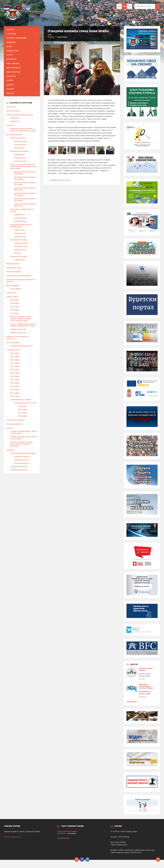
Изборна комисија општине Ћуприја (20, 115)
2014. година (15, 360)
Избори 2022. (15, 118)
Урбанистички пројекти (19, 470)
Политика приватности (12, 837)
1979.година (22, 406)
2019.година (15, 300)
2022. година (15, 386)
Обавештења (12, 51)
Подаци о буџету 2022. (18, 329)
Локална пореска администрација (19, 276)
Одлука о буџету (12, 297)
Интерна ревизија (13, 264)
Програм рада (19, 148)
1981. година (22, 413)
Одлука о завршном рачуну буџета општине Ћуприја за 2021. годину (23, 325)
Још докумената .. (64, 838)
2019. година (15, 376)
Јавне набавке (13, 64)
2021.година (15, 307)
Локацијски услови (21, 460)
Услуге (10, 55)
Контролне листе (20, 145)
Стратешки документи (14, 424)
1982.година (22, 416)
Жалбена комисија (13, 111)
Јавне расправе (13, 72)
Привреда (11, 42)
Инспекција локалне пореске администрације (21, 226)
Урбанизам (10, 450)
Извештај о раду (20, 158)
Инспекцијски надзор (14, 135)
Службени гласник (13, 350)
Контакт (10, 89)
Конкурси (11, 76)
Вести (62, 180)
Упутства (10, 428)
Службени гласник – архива (20, 400)
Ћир (124, 6)
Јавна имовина (13, 68)
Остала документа (13, 343)
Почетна (51, 37)
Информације (62, 37)
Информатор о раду (14, 268)
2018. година (15, 373)
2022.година (15, 310)
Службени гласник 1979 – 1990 (25, 403)
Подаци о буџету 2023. (18, 333)
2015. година (15, 363)
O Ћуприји (11, 34)
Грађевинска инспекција (19, 151)
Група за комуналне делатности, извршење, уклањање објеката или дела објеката (23, 167)
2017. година (15, 370)
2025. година (15, 396)
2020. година (15, 380)
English (10, 93)
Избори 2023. (15, 121)
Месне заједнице (13, 285)
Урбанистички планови (19, 467)
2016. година (15, 366)
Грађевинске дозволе (22, 457)
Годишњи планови (21, 243)
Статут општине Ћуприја (15, 420)
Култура (67, 180)
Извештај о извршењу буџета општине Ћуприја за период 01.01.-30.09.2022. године (21, 319)
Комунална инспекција (19, 240)
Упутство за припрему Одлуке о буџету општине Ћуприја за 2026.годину (22, 444)
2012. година (15, 353)
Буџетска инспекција (18, 138)
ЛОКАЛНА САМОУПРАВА (16, 38)
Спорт (142, 679)
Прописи (17, 253)
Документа (11, 59)
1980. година (23, 409)
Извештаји (10, 125)
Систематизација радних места (22, 346)
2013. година (15, 357)
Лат (129, 6)
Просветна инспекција (19, 256)
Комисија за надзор (14, 272)
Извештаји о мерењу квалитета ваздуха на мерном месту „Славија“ (23, 130)
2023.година (15, 313)
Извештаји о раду (20, 141)
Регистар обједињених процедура (23, 453)
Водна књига (11, 107)
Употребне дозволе (21, 463)
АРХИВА (10, 80)
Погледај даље (132, 702)
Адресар (10, 85)
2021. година (15, 383)
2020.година (15, 303)
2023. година (15, 390)
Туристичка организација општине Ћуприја (146, 686)
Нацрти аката (11, 293)
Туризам (143, 697)
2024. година (15, 393)
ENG (119, 6)
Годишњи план (19, 155)
